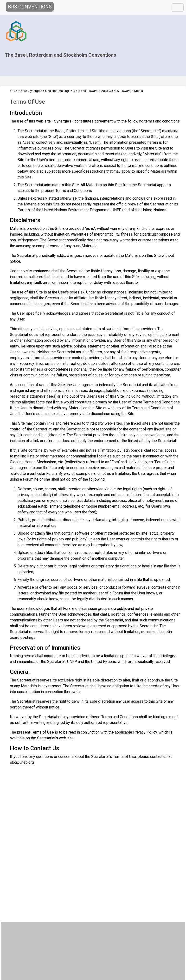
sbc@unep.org (22, 762)
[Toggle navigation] (178, 7)
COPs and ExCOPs (85, 91)
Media (139, 91)
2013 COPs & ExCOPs (116, 91)
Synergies (35, 91)
